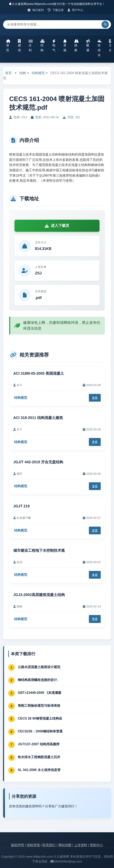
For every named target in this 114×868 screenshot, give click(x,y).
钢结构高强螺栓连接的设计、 (39, 680)
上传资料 (81, 845)
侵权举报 (33, 845)
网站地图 (65, 845)
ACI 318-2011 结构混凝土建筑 (38, 418)
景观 (65, 46)
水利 (31, 46)
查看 (95, 398)
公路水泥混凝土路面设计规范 (39, 667)
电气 (54, 46)
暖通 (88, 46)
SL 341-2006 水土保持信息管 (39, 770)
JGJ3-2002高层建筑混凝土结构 (39, 595)
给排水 (99, 48)
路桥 (76, 46)
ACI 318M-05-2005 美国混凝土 (39, 373)
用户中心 (75, 10)
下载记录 (56, 10)
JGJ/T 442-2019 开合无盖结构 (38, 462)
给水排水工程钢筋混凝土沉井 (39, 757)
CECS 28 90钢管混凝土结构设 (40, 718)
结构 (42, 46)
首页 (8, 46)
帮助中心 (96, 845)
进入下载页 (57, 226)
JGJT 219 (21, 506)
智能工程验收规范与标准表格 (39, 706)
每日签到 (36, 10)
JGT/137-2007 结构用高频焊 (39, 744)
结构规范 (38, 73)
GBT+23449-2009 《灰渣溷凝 (40, 693)
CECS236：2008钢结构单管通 (40, 731)
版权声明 (18, 845)
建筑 (20, 46)
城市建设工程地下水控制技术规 (39, 550)
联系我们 (49, 845)
